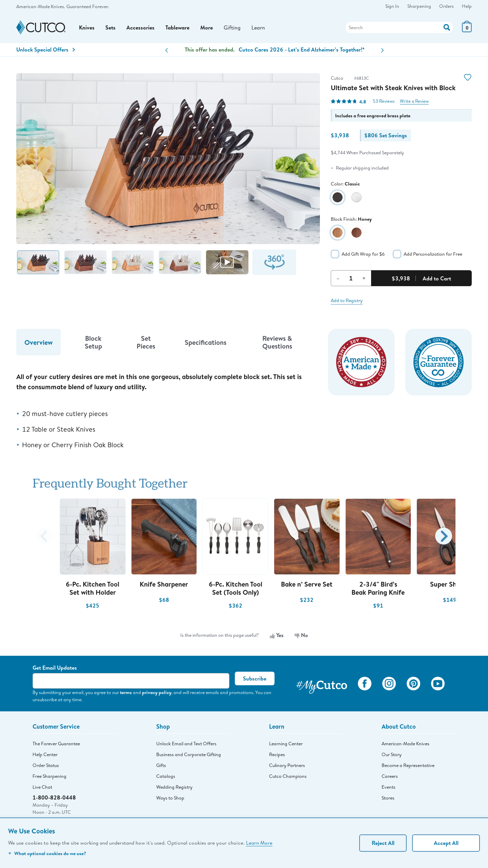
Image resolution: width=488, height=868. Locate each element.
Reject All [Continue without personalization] (383, 843)
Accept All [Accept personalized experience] (446, 843)
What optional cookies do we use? (47, 853)
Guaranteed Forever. (88, 6)
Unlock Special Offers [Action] (46, 50)
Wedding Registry (174, 787)
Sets (110, 27)
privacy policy (157, 692)
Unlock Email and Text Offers (186, 744)
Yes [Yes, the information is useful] (277, 635)
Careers (390, 776)
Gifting (232, 27)
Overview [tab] (38, 342)
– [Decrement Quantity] (338, 278)
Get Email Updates (55, 668)
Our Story (392, 754)
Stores (388, 798)
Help (467, 6)
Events (389, 787)
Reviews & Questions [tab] (277, 342)
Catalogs (166, 776)
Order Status (46, 765)
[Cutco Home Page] (41, 28)
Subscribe (255, 678)
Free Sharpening (49, 776)
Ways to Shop (170, 798)
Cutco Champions (288, 776)
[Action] (447, 27)
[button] (167, 50)
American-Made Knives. (41, 6)
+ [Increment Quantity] (364, 278)
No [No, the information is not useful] (301, 635)
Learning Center (286, 744)
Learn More (259, 843)
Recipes (277, 754)
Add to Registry (347, 300)
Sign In (392, 6)
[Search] (399, 27)
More (207, 27)
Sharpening (419, 6)
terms (126, 692)
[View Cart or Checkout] (467, 30)
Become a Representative (408, 765)
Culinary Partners (287, 765)
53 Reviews (384, 101)
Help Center (45, 754)
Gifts (161, 765)
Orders (446, 6)
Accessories (140, 27)
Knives (87, 27)
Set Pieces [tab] (146, 342)
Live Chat (42, 787)
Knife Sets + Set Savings (275, 50)
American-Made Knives (405, 744)
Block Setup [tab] (93, 342)
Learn (258, 27)
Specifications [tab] (206, 342)
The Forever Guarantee (56, 744)
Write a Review (414, 101)
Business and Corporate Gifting (189, 754)
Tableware (177, 27)
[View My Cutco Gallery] (322, 685)
